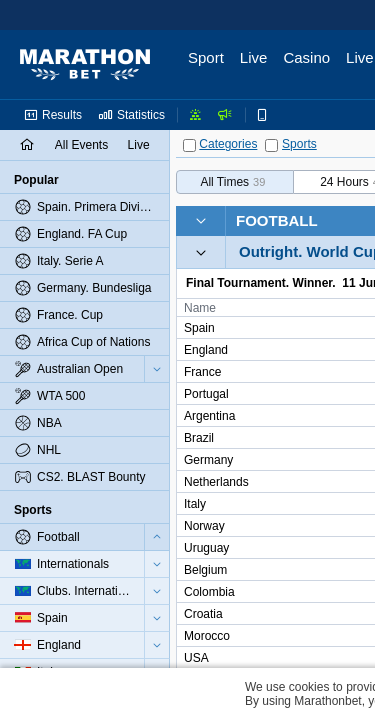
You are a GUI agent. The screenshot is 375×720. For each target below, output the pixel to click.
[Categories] (189, 145)
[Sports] (271, 145)
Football (277, 220)
